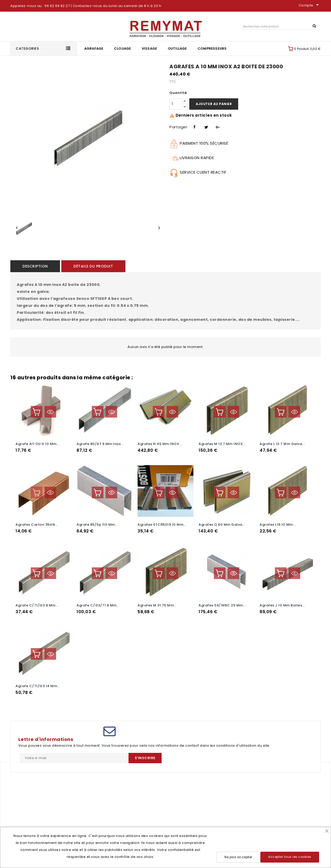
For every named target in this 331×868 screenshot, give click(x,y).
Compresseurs (212, 49)
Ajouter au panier (214, 104)
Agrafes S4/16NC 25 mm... (222, 602)
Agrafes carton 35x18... (37, 523)
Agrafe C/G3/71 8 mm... (98, 602)
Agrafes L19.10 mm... (278, 523)
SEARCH (314, 26)
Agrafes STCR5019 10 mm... (162, 523)
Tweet (206, 126)
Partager (194, 126)
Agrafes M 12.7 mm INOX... (222, 444)
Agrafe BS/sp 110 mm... (97, 523)
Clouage (122, 49)
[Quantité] (176, 104)
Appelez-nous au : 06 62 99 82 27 (40, 6)
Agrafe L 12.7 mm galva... (282, 444)
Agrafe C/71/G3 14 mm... (38, 680)
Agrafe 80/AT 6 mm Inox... (100, 444)
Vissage (149, 49)
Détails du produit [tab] (84, 266)
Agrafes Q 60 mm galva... (222, 523)
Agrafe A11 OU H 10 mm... (37, 444)
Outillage (177, 49)
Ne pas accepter (238, 857)
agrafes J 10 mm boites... (282, 602)
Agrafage (94, 49)
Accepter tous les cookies (290, 857)
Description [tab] (32, 266)
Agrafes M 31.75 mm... (157, 602)
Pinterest (217, 126)
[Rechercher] (281, 26)
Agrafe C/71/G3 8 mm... (37, 602)
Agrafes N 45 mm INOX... (160, 444)
